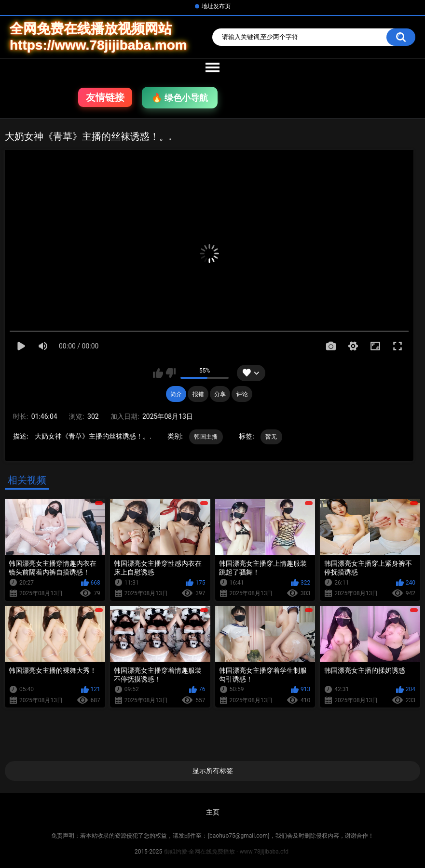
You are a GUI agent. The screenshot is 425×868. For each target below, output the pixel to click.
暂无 (271, 437)
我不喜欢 (171, 373)
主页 (213, 812)
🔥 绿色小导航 (179, 98)
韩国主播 (206, 437)
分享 (220, 394)
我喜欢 (158, 373)
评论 (242, 394)
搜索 (401, 37)
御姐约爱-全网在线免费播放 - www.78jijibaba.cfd (226, 852)
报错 (198, 394)
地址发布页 (216, 6)
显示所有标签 (213, 771)
